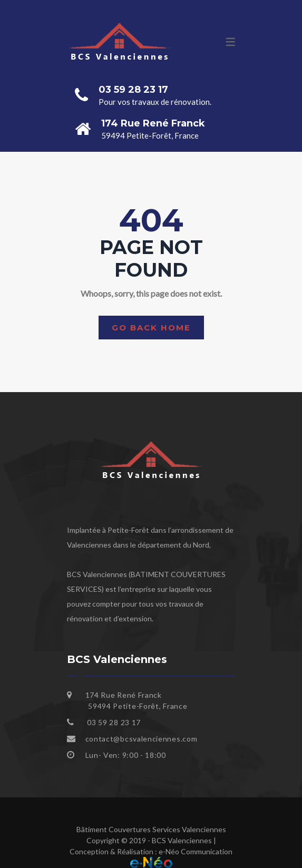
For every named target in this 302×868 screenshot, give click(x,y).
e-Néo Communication (196, 851)
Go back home (151, 328)
